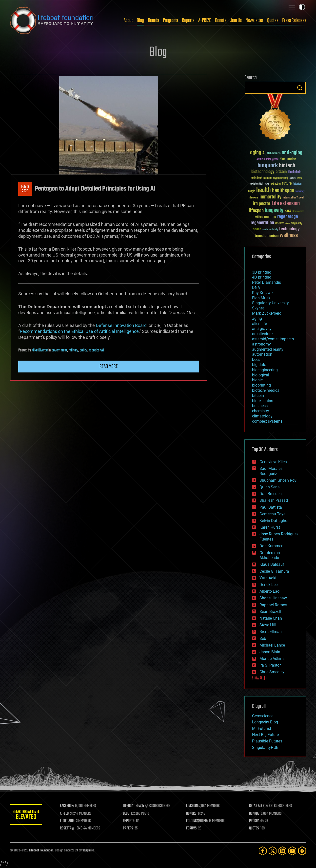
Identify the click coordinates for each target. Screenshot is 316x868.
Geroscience (263, 716)
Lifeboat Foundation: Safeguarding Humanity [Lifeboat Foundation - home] (52, 21)
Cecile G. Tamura (274, 571)
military (73, 350)
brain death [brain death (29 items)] (257, 178)
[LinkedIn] (282, 851)
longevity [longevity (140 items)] (274, 211)
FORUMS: (193, 828)
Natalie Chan (271, 618)
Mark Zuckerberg (267, 313)
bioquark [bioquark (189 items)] (268, 166)
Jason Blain (270, 652)
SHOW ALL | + (260, 678)
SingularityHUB (265, 748)
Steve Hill (268, 625)
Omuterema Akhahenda (270, 555)
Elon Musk (261, 298)
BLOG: (128, 814)
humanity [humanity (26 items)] (300, 192)
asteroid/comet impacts (273, 339)
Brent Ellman (271, 632)
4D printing (262, 277)
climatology (262, 416)
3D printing (262, 272)
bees (256, 359)
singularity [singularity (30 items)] (297, 224)
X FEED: (67, 814)
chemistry (261, 411)
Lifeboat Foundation (41, 851)
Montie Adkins (272, 659)
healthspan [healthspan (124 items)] (283, 191)
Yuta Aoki (268, 578)
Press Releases (294, 21)
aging (257, 318)
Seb (263, 639)
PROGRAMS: (257, 821)
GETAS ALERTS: (259, 806)
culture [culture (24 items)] (293, 178)
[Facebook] (263, 851)
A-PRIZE (205, 21)
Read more (109, 367)
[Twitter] (273, 851)
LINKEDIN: (194, 806)
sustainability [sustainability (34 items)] (270, 230)
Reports (188, 21)
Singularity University (270, 303)
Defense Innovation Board (121, 325)
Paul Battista (271, 507)
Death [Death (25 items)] (299, 178)
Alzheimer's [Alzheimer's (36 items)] (274, 154)
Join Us (236, 21)
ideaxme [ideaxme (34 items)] (254, 198)
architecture (262, 334)
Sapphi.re (88, 851)
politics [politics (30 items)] (259, 217)
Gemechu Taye (272, 514)
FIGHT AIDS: (70, 821)
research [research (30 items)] (280, 224)
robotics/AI (96, 350)
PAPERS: (130, 828)
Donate (221, 21)
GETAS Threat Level (27, 815)
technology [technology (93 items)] (289, 229)
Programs (170, 21)
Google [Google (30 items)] (252, 191)
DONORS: (193, 814)
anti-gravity (262, 329)
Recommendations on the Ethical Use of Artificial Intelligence (79, 331)
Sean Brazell (270, 612)
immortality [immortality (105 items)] (270, 197)
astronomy (261, 344)
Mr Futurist (262, 728)
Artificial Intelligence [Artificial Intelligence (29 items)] (267, 160)
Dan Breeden (271, 494)
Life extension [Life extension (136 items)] (286, 204)
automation (262, 354)
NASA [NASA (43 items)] (288, 211)
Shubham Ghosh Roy (278, 480)
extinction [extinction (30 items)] (276, 184)
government (59, 350)
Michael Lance (272, 645)
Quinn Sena (270, 487)
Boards (153, 21)
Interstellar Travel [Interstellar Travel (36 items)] (293, 198)
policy (84, 350)
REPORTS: (131, 821)
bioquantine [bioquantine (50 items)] (288, 159)
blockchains (263, 401)
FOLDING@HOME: (198, 821)
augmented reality (268, 349)
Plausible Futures (267, 741)
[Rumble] (302, 851)
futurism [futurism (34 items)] (297, 184)
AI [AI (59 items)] (264, 153)
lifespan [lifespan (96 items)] (256, 211)
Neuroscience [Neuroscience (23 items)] (298, 212)
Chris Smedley (272, 672)
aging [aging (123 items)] (256, 153)
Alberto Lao (269, 591)
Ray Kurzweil (263, 293)
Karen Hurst (270, 527)
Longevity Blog (265, 722)
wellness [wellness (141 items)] (289, 236)
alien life (259, 324)
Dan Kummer (271, 546)
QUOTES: (255, 828)
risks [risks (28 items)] (288, 223)
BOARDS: (255, 814)
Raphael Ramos (273, 605)
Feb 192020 (25, 189)
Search (300, 88)
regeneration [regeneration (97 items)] (262, 223)
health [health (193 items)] (264, 190)
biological (261, 375)
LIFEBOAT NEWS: (135, 806)
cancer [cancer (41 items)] (268, 178)
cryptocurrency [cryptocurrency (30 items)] (281, 178)
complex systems (267, 421)
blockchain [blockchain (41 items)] (295, 172)
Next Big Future (265, 735)
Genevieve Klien (273, 462)
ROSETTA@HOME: (74, 828)
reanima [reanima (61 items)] (270, 217)
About (128, 21)
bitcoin (258, 396)
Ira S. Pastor (270, 665)
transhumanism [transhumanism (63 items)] (267, 236)
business (260, 406)
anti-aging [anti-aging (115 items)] (292, 153)
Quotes (273, 21)
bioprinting (261, 385)
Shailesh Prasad (274, 500)
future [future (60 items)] (287, 184)
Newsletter (254, 21)
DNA (256, 288)
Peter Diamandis (267, 282)
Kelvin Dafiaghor (274, 521)
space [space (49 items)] (257, 229)
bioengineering (265, 370)
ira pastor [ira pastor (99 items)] (262, 204)
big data (259, 365)
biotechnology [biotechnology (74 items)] (263, 172)
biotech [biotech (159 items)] (287, 166)
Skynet (258, 308)
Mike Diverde (40, 350)
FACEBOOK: (69, 806)
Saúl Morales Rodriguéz (271, 471)
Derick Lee (268, 585)
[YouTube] (292, 851)
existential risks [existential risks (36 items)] (260, 184)
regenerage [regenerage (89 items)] (288, 217)
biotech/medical (266, 390)
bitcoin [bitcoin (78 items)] (281, 172)
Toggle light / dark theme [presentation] (302, 7)
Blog (140, 21)
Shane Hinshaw (273, 598)
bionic (257, 380)
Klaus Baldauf (272, 564)
